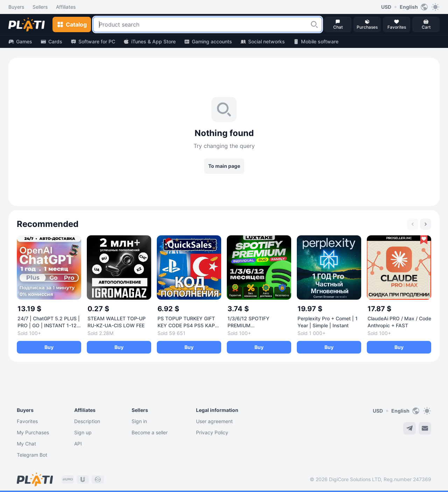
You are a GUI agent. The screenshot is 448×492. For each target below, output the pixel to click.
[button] (314, 24)
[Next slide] (426, 224)
